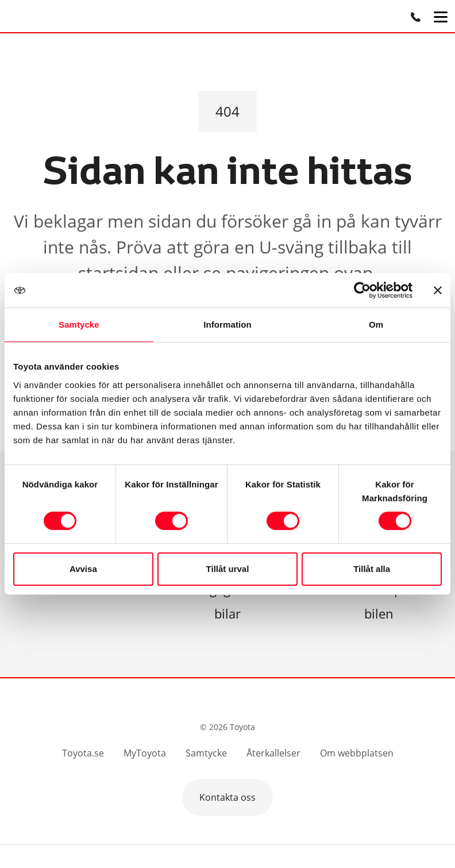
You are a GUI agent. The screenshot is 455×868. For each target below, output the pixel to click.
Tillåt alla (372, 569)
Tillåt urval (228, 569)
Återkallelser (273, 753)
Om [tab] (376, 324)
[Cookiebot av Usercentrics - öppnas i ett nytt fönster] (362, 290)
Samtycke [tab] (79, 324)
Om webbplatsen (357, 753)
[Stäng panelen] (438, 290)
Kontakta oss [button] (227, 797)
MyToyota (145, 753)
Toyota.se (83, 753)
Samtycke (206, 753)
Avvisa (83, 569)
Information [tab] (227, 324)
